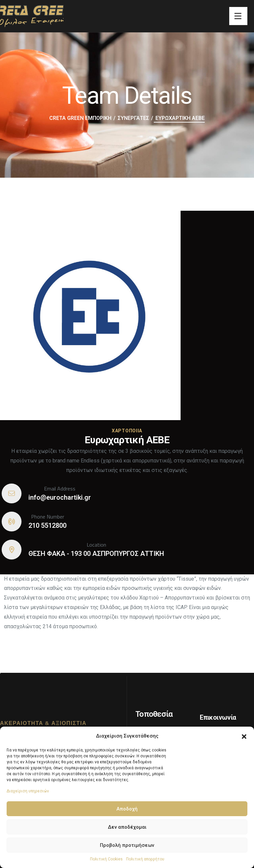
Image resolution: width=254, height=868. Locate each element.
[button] (244, 736)
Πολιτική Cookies (106, 859)
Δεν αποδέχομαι (127, 827)
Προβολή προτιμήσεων (127, 845)
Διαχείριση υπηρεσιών (28, 791)
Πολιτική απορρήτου (145, 859)
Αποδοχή (127, 809)
